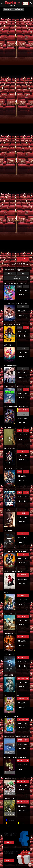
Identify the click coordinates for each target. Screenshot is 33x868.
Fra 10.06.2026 (23, 657)
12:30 (27, 286)
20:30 (27, 493)
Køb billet (23, 259)
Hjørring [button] (14, 2)
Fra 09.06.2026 (23, 616)
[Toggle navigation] (2, 3)
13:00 (27, 327)
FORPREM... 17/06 (23, 699)
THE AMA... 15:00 (22, 410)
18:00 (20, 472)
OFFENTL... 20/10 (23, 761)
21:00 (21, 554)
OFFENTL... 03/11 (23, 781)
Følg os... (9, 842)
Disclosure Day (20, 264)
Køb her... (9, 860)
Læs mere (23, 295)
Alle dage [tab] (16, 278)
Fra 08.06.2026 (23, 575)
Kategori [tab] (22, 273)
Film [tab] (10, 273)
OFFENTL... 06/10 (23, 740)
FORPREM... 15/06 (23, 678)
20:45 (27, 472)
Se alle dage (23, 290)
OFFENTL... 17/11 (23, 802)
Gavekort (14, 270)
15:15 (23, 451)
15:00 (27, 389)
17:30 (27, 431)
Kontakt (22, 270)
